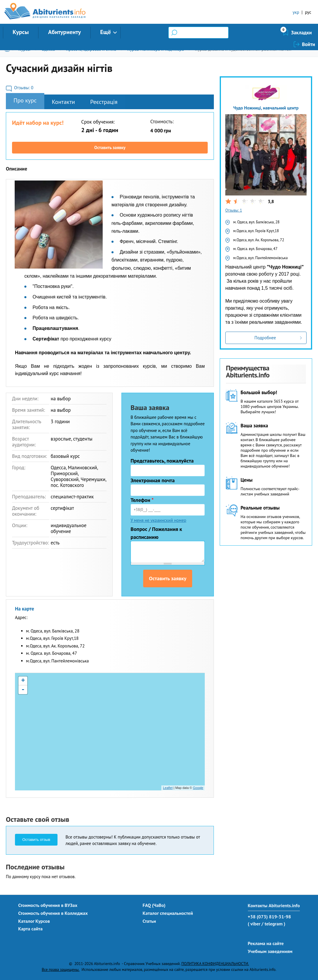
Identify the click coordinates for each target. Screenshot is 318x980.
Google (198, 788)
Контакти (64, 102)
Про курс (25, 100)
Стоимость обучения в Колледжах (53, 913)
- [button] (23, 690)
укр (296, 12)
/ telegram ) (273, 924)
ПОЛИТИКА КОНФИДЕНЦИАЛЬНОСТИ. (215, 964)
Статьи (149, 921)
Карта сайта (30, 929)
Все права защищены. (61, 969)
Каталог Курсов (34, 921)
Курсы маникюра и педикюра (156, 49)
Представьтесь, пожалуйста (162, 461)
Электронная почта (153, 480)
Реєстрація (104, 102)
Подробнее (265, 338)
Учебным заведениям (270, 951)
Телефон (142, 500)
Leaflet (168, 788)
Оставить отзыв (36, 840)
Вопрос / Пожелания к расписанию (156, 533)
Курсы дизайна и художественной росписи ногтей (243, 49)
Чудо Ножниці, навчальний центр (266, 108)
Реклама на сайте (266, 943)
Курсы (21, 32)
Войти (308, 33)
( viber (254, 924)
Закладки (270, 33)
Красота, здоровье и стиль (91, 49)
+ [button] (23, 681)
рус (308, 12)
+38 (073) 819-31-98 (269, 917)
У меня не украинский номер (158, 520)
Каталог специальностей (168, 913)
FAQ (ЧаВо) (154, 905)
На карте (24, 609)
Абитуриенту (65, 32)
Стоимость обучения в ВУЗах (48, 905)
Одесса (48, 49)
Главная (8, 49)
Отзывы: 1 (234, 210)
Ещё (106, 32)
